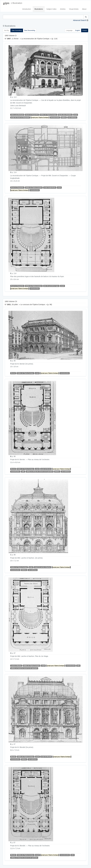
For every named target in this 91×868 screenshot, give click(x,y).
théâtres (64, 117)
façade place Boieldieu (65, 115)
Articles (63, 9)
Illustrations (39, 9)
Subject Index (51, 9)
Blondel (13, 757)
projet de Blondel (46, 757)
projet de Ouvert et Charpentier (20, 117)
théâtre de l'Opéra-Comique (48, 115)
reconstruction (55, 117)
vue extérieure (72, 117)
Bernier (13, 373)
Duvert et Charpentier (32, 115)
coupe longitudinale (50, 188)
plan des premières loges (51, 286)
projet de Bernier (46, 469)
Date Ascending (17, 30)
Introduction (27, 9)
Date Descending (30, 30)
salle (23, 471)
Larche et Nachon (16, 666)
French (85, 30)
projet (76, 115)
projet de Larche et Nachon (43, 567)
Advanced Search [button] (80, 20)
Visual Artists (74, 9)
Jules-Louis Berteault (17, 115)
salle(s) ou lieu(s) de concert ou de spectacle (40, 471)
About (84, 9)
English (78, 30)
